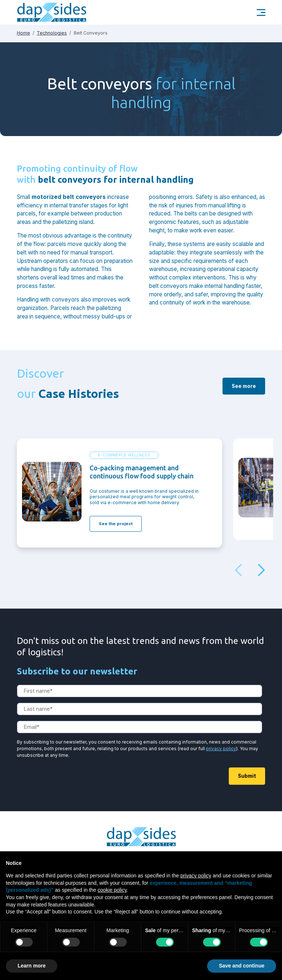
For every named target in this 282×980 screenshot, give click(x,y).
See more (244, 395)
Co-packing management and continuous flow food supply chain (142, 477)
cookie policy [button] (112, 890)
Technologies (52, 33)
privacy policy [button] (196, 876)
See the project (116, 528)
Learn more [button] (32, 966)
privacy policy (221, 758)
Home (23, 33)
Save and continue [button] (242, 966)
